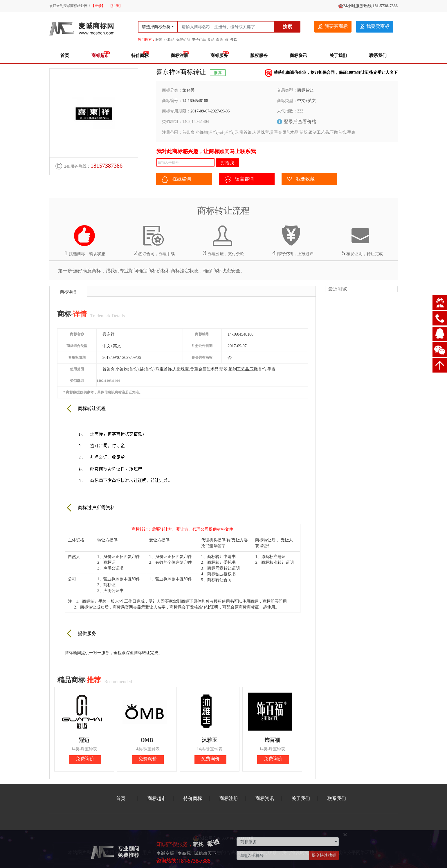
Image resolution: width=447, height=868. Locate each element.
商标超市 (100, 56)
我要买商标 (333, 27)
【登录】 (98, 6)
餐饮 (234, 40)
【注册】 (116, 6)
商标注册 (179, 56)
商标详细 (68, 292)
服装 (159, 40)
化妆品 (169, 40)
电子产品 (199, 40)
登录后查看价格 (300, 122)
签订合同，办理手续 (154, 241)
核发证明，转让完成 (362, 241)
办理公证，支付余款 (223, 241)
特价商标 (140, 56)
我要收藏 (301, 179)
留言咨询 (239, 180)
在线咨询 (176, 180)
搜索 (287, 27)
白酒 (220, 40)
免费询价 (85, 759)
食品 (211, 40)
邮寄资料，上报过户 (293, 241)
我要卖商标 (375, 27)
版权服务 (259, 56)
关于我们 (338, 56)
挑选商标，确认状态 (85, 241)
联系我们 (378, 56)
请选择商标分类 (156, 27)
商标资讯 (298, 56)
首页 (65, 56)
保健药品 (183, 40)
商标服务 (219, 56)
